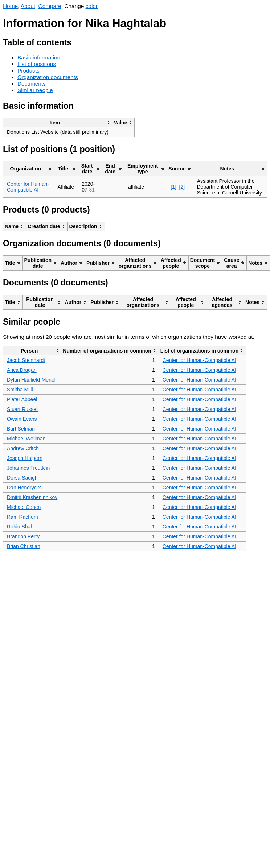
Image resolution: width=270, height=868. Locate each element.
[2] (182, 187)
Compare (50, 6)
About (28, 6)
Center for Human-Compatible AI (28, 187)
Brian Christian (24, 546)
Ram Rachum (22, 517)
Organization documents (48, 77)
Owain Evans (22, 419)
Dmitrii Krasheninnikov (32, 497)
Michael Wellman (26, 439)
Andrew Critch (23, 448)
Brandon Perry (23, 536)
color (92, 6)
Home (10, 6)
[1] (173, 187)
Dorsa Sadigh (22, 478)
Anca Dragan (22, 370)
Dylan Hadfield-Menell (32, 380)
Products (28, 71)
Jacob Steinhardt (26, 360)
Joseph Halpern (25, 458)
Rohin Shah (20, 527)
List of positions (37, 64)
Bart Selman (21, 429)
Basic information (39, 57)
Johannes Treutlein (28, 468)
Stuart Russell (23, 409)
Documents (32, 84)
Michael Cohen (24, 507)
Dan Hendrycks (24, 488)
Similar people (35, 90)
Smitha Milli (20, 390)
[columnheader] (58, 122)
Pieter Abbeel (22, 399)
